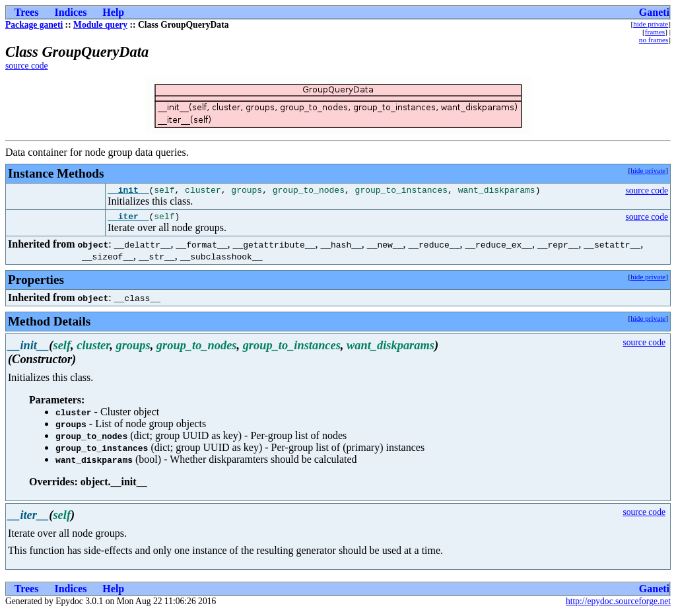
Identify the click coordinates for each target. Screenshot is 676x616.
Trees (27, 12)
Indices (70, 12)
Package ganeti (34, 25)
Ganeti (654, 12)
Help (113, 12)
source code (27, 66)
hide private (651, 24)
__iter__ (128, 220)
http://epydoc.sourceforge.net (618, 605)
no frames (654, 40)
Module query (100, 25)
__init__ (128, 191)
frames (655, 32)
